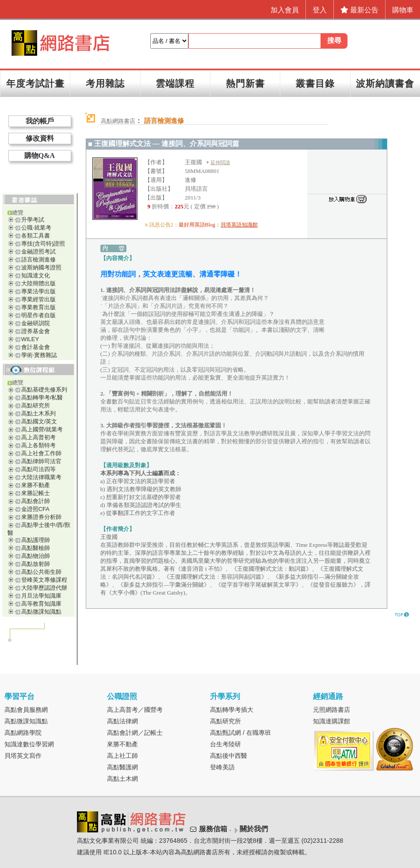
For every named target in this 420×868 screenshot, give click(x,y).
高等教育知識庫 (41, 604)
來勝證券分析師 (41, 517)
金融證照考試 (38, 252)
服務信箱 (213, 829)
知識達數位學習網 (29, 744)
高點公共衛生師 (41, 572)
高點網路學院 (23, 733)
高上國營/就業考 (42, 429)
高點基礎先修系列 (44, 390)
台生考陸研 (225, 744)
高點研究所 (36, 405)
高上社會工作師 (41, 453)
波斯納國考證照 (41, 267)
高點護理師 (36, 540)
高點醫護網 (122, 767)
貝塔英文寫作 (23, 756)
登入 (320, 10)
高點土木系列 (38, 413)
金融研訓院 (36, 323)
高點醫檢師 (36, 548)
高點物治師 (36, 556)
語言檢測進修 (38, 259)
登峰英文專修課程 (44, 580)
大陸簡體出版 (38, 283)
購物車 (403, 10)
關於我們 (254, 829)
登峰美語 (222, 767)
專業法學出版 (38, 291)
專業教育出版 (38, 307)
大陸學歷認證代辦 (44, 588)
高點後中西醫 (229, 756)
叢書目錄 (315, 83)
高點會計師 (36, 501)
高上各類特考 (38, 445)
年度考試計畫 (35, 83)
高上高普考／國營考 (135, 710)
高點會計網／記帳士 (135, 733)
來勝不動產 (36, 485)
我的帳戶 (40, 121)
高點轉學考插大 (232, 710)
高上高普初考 (38, 437)
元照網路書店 (332, 710)
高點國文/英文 (39, 421)
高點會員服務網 (26, 710)
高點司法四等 (38, 469)
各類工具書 (36, 236)
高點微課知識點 (41, 612)
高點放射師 (36, 564)
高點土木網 (122, 779)
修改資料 (40, 138)
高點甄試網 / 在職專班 (241, 733)
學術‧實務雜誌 (39, 355)
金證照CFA (35, 509)
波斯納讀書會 (385, 83)
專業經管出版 (38, 299)
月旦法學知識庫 (41, 596)
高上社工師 (122, 756)
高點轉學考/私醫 (42, 398)
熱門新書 (245, 83)
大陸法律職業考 (41, 477)
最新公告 (359, 10)
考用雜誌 (105, 83)
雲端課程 (175, 83)
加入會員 (285, 10)
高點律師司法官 (41, 461)
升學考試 (33, 220)
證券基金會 (36, 331)
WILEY (30, 339)
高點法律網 (122, 721)
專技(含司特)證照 (43, 244)
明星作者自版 (38, 315)
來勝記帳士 (36, 493)
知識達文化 (36, 275)
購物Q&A (40, 156)
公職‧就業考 (36, 228)
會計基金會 (36, 347)
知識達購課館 (332, 721)
